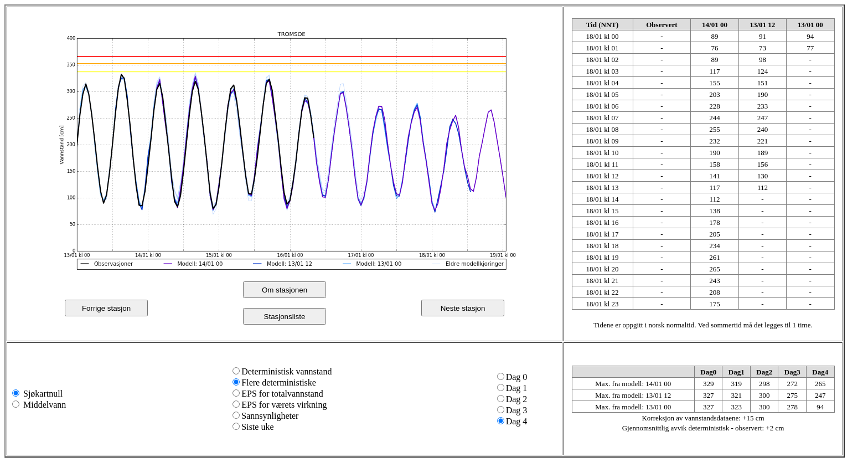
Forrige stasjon (106, 308)
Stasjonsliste (285, 317)
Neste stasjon (463, 308)
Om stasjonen (285, 290)
